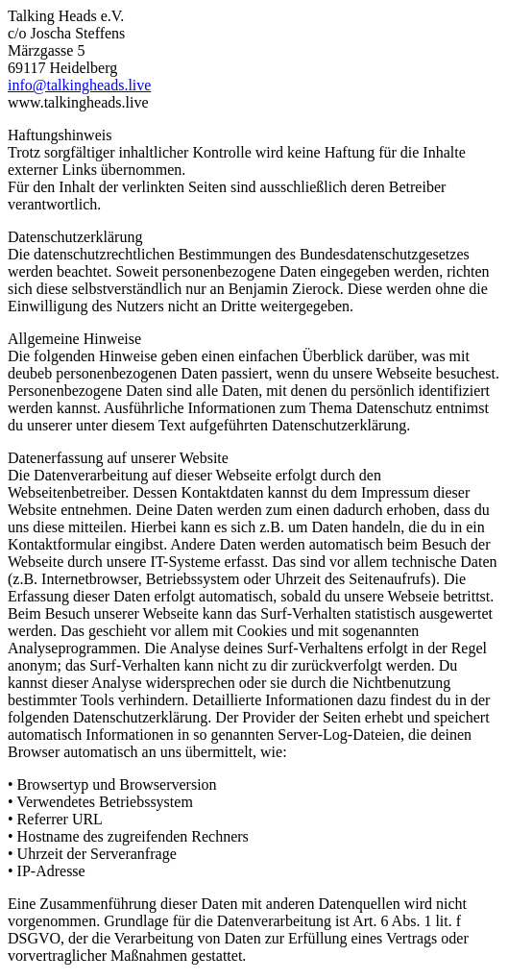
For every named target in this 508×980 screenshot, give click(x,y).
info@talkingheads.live (79, 85)
